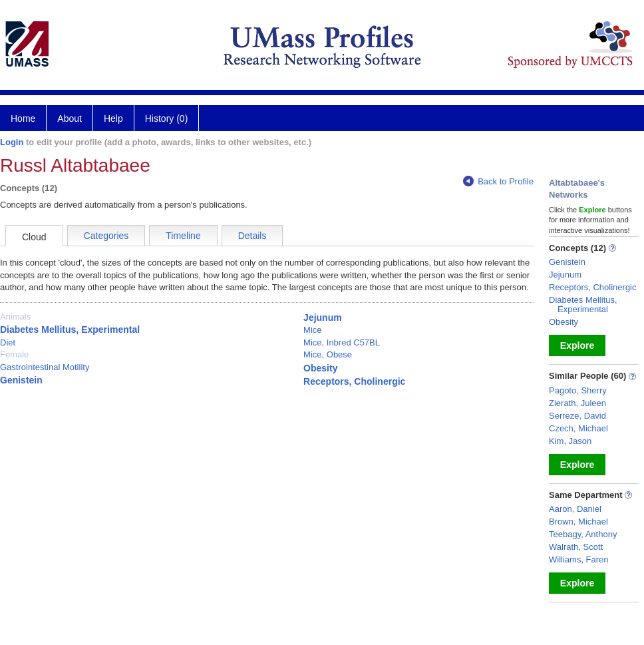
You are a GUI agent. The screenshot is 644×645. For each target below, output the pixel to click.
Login (12, 142)
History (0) (167, 118)
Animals (15, 317)
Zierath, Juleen (577, 403)
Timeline (183, 236)
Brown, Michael (578, 522)
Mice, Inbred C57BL (342, 342)
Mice (312, 330)
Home (23, 118)
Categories (106, 236)
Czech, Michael (578, 428)
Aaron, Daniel (575, 509)
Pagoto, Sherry (578, 390)
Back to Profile (498, 181)
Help (113, 118)
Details (252, 236)
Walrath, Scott (576, 547)
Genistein (21, 380)
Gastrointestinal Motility (45, 367)
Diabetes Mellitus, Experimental (70, 329)
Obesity (320, 368)
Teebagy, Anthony (583, 534)
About (70, 118)
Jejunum (323, 318)
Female (14, 354)
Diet (8, 342)
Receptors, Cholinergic (354, 381)
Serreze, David (577, 416)
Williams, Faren (579, 559)
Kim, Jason (570, 441)
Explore (577, 345)
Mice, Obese (328, 354)
